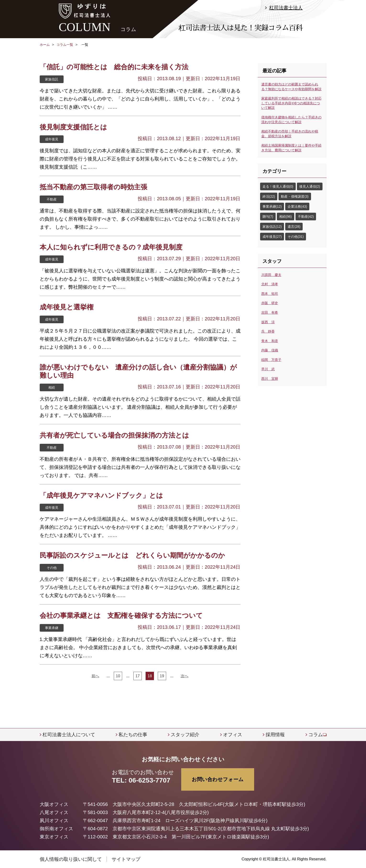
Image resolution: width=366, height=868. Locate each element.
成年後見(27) (272, 237)
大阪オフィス (54, 804)
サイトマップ (126, 859)
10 (118, 676)
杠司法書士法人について (69, 735)
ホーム (45, 45)
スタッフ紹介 (185, 735)
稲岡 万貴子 (271, 360)
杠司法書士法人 (286, 8)
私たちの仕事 (133, 735)
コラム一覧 (65, 45)
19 (162, 676)
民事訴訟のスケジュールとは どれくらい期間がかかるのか (132, 555)
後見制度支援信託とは (73, 127)
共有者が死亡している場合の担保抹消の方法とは (114, 435)
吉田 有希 (270, 312)
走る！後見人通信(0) (278, 186)
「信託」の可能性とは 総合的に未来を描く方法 (114, 67)
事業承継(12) (272, 206)
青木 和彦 (270, 341)
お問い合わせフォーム (218, 779)
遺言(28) (294, 227)
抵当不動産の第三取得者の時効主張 (93, 187)
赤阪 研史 (270, 303)
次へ (185, 676)
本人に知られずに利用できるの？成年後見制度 (111, 247)
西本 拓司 (270, 294)
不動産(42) (306, 217)
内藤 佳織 (270, 350)
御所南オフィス (56, 829)
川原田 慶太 (271, 275)
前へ (95, 676)
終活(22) (269, 196)
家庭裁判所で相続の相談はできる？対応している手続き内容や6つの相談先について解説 (291, 103)
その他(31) (296, 237)
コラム (316, 735)
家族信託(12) (272, 227)
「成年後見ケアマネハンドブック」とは (101, 495)
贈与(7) (268, 217)
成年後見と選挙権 (67, 307)
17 (138, 676)
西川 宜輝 (270, 379)
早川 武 (268, 369)
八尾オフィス (54, 812)
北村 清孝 (270, 284)
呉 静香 (268, 331)
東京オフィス (54, 837)
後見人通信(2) (310, 186)
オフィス (233, 735)
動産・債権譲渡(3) (295, 196)
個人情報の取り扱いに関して (71, 859)
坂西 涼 (268, 322)
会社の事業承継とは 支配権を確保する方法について (121, 616)
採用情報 (275, 735)
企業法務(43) (297, 206)
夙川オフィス (54, 820)
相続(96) (286, 217)
